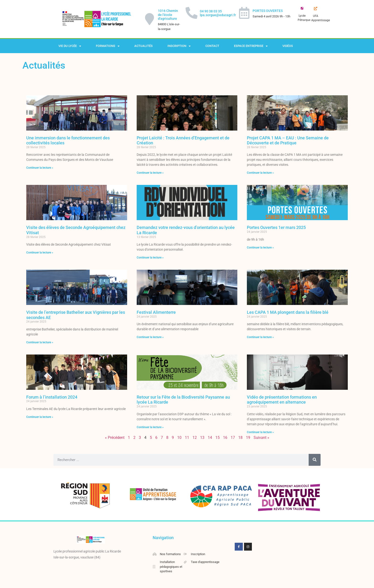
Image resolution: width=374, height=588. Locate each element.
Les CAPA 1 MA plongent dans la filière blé (288, 312)
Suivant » (261, 438)
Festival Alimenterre (156, 312)
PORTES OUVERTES (268, 11)
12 (195, 438)
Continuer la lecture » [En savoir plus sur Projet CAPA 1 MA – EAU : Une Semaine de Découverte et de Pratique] (260, 173)
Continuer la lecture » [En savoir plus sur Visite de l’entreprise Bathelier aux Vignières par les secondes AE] (40, 342)
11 (187, 438)
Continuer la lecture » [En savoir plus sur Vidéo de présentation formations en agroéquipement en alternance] (260, 432)
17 (233, 438)
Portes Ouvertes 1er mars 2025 (276, 227)
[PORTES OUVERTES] (244, 13)
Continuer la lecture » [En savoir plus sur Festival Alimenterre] (150, 337)
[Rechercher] (315, 460)
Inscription (179, 46)
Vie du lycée (70, 46)
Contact (212, 46)
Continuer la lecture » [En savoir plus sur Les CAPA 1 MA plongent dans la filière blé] (260, 337)
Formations (108, 46)
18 (240, 438)
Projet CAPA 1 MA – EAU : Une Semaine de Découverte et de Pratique (288, 140)
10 (179, 438)
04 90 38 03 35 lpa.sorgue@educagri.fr (218, 13)
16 (225, 438)
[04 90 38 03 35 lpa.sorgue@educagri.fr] (192, 13)
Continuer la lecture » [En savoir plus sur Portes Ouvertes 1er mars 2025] (260, 248)
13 (202, 438)
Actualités (143, 46)
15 (218, 438)
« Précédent (115, 438)
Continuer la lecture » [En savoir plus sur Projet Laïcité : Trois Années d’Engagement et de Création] (150, 173)
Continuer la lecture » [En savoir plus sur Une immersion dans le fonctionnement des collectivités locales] (40, 168)
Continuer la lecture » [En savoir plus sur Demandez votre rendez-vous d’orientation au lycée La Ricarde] (150, 258)
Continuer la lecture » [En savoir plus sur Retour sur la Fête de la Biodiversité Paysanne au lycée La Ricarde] (150, 427)
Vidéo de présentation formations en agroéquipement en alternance (282, 400)
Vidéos (288, 46)
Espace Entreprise (251, 46)
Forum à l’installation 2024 (52, 397)
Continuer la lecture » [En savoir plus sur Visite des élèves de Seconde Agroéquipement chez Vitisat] (40, 253)
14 (210, 438)
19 (248, 438)
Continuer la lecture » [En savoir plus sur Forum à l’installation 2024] (40, 417)
